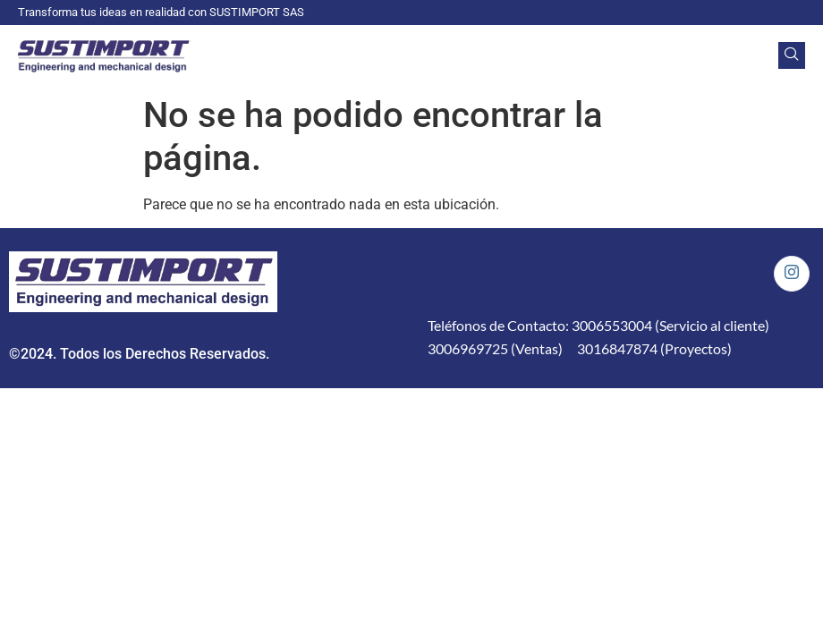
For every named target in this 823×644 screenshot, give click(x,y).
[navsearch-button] (792, 55)
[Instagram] (792, 274)
